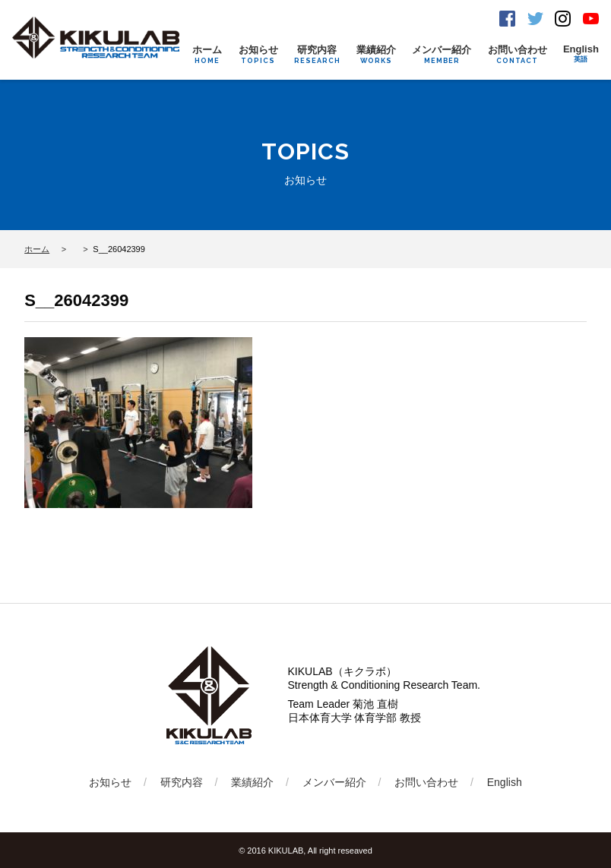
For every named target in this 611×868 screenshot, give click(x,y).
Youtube (591, 19)
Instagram (563, 19)
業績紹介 (376, 54)
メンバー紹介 (442, 54)
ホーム (207, 54)
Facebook (507, 19)
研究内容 (317, 54)
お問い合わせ (518, 54)
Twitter (535, 19)
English (581, 54)
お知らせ (258, 54)
